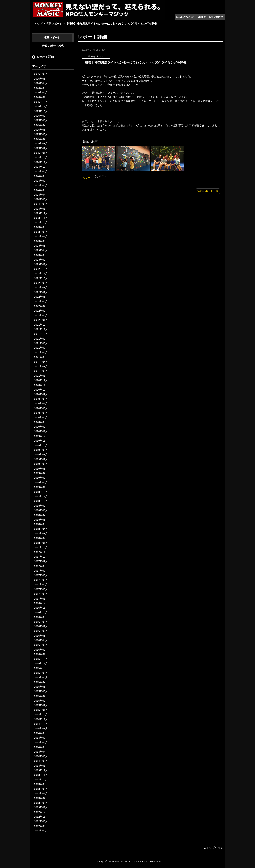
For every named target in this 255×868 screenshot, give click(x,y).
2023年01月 (41, 264)
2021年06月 (41, 353)
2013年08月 (41, 789)
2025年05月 (41, 134)
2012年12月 (41, 812)
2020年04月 (41, 417)
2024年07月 (41, 181)
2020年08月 (41, 399)
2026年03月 (41, 88)
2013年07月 (41, 793)
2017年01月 (41, 599)
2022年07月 (41, 292)
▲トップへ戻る (213, 848)
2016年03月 (41, 645)
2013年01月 (41, 807)
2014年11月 (41, 719)
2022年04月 (41, 306)
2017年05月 (41, 580)
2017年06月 (41, 575)
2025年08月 (41, 120)
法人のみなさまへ (186, 17)
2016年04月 (41, 640)
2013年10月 (41, 780)
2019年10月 (41, 445)
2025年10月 (41, 111)
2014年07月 (41, 738)
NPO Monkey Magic (126, 862)
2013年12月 (41, 770)
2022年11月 (41, 274)
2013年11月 (41, 775)
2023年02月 (41, 260)
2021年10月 (41, 334)
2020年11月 (41, 385)
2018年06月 (41, 520)
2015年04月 (41, 696)
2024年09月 (41, 172)
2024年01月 (41, 209)
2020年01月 (41, 431)
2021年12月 (41, 325)
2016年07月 (41, 626)
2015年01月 (41, 710)
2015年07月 (41, 682)
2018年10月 (41, 501)
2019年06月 (41, 464)
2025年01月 (41, 153)
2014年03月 (41, 756)
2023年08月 (41, 232)
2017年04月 (41, 585)
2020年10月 (41, 390)
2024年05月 (41, 190)
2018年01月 (41, 543)
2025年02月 (41, 148)
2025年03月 (41, 144)
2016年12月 (41, 603)
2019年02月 (41, 483)
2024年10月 (41, 167)
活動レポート (54, 24)
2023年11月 (41, 218)
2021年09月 (41, 339)
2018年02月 (41, 538)
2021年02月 (41, 371)
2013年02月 (41, 803)
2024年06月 (41, 185)
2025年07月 (41, 125)
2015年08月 (41, 677)
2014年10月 (41, 724)
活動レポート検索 (53, 46)
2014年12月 (41, 715)
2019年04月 (41, 473)
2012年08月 (41, 821)
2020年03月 (41, 422)
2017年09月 (41, 561)
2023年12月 (41, 213)
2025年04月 (41, 139)
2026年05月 (41, 79)
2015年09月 (41, 673)
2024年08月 (41, 176)
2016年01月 (41, 654)
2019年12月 (41, 436)
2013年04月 (41, 798)
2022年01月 (41, 320)
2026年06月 (41, 74)
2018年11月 (41, 496)
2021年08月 (41, 343)
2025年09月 (41, 116)
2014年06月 (41, 742)
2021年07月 (41, 348)
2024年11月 (41, 162)
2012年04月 (41, 831)
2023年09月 (41, 227)
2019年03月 (41, 478)
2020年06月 (41, 408)
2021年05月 (41, 357)
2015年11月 (41, 664)
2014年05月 (41, 747)
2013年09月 (41, 784)
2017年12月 (41, 547)
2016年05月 (41, 636)
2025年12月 (41, 102)
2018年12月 (41, 492)
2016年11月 (41, 608)
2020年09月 (41, 394)
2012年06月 (41, 826)
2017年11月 (41, 552)
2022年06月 (41, 297)
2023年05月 (41, 246)
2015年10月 (41, 668)
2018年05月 (41, 524)
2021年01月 (41, 376)
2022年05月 (41, 302)
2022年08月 (41, 287)
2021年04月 (41, 362)
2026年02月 (41, 93)
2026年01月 (41, 97)
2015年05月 (41, 691)
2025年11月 (41, 106)
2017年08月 (41, 566)
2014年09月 (41, 728)
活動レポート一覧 (208, 191)
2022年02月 (41, 315)
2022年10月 (41, 278)
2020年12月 (41, 380)
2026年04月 (41, 83)
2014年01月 (41, 766)
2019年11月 (41, 441)
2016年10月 (41, 613)
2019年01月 (41, 487)
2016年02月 (41, 650)
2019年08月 (41, 455)
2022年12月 (41, 269)
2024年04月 (41, 195)
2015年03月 (41, 701)
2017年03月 (41, 589)
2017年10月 (41, 557)
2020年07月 (41, 404)
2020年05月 (41, 413)
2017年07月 (41, 571)
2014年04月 (41, 752)
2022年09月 (41, 283)
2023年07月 (41, 236)
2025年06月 (41, 130)
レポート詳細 (45, 57)
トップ (38, 24)
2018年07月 (41, 515)
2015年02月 (41, 705)
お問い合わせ (216, 17)
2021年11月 (41, 329)
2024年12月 (41, 157)
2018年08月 (41, 510)
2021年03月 (41, 366)
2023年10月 (41, 223)
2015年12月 (41, 659)
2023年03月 (41, 255)
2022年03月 (41, 311)
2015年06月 (41, 687)
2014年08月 (41, 733)
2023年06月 (41, 241)
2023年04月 (41, 250)
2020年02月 (41, 427)
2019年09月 (41, 450)
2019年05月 (41, 469)
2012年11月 (41, 817)
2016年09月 (41, 617)
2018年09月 (41, 506)
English (202, 17)
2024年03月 (41, 199)
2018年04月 (41, 529)
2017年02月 (41, 594)
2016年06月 (41, 631)
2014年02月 (41, 761)
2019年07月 (41, 459)
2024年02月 (41, 204)
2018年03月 (41, 534)
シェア (87, 178)
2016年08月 (41, 622)
